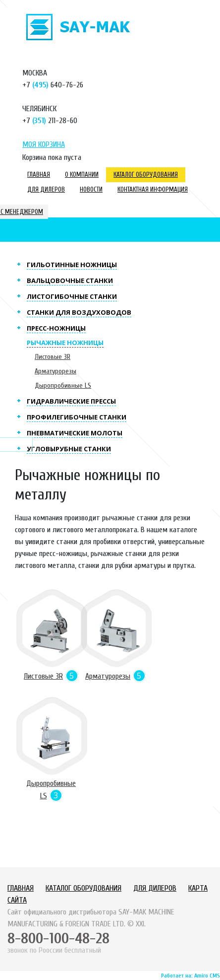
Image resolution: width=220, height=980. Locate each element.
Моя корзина (44, 144)
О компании (82, 175)
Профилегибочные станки (77, 417)
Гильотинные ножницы (72, 265)
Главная (39, 175)
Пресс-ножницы (56, 328)
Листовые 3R (53, 357)
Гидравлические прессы (71, 401)
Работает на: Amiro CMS (191, 976)
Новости (91, 189)
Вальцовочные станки (70, 280)
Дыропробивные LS (63, 385)
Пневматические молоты (75, 433)
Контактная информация (153, 189)
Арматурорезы (55, 371)
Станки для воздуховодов (79, 312)
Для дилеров (46, 189)
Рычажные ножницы (65, 343)
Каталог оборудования (146, 175)
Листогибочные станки (72, 296)
